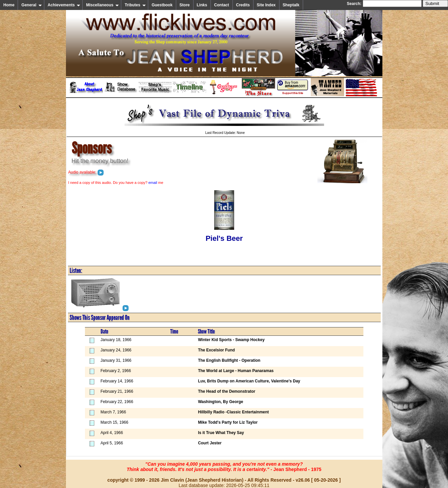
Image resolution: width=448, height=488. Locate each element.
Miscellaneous (102, 5)
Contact (222, 5)
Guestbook (162, 5)
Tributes (135, 5)
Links (202, 5)
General (32, 5)
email (153, 183)
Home (9, 5)
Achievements (64, 5)
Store (185, 5)
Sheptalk (291, 5)
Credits (243, 5)
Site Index (266, 5)
